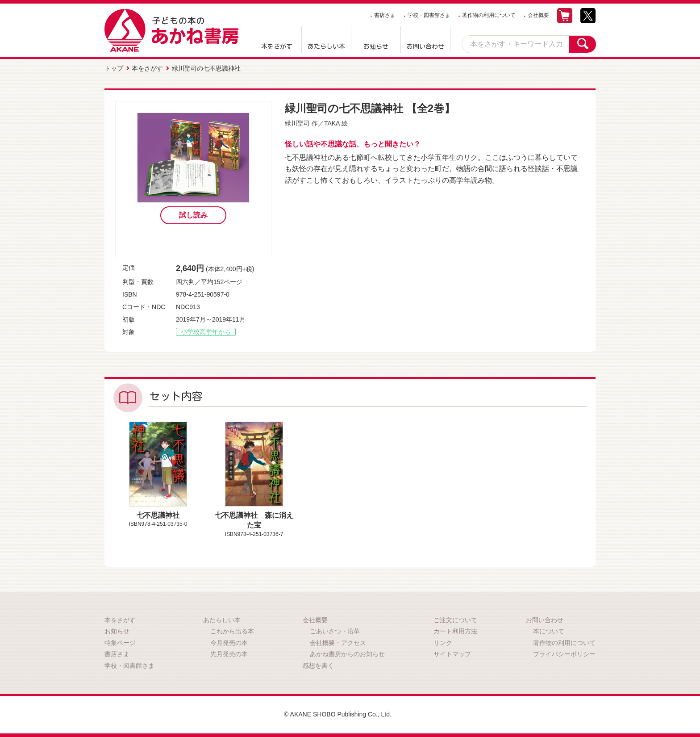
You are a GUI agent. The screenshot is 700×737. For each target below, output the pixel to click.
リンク (443, 643)
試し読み (193, 215)
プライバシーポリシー (564, 654)
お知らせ (376, 46)
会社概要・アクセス (338, 643)
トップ (114, 68)
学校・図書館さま (429, 15)
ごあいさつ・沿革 (335, 631)
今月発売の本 (229, 643)
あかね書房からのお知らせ (347, 654)
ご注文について (455, 620)
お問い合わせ (425, 46)
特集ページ (120, 643)
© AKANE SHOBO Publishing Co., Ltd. (338, 714)
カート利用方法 (455, 631)
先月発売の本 (229, 654)
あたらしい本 (326, 46)
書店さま (385, 15)
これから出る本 (232, 631)
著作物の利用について (489, 15)
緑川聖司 (297, 123)
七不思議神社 (158, 515)
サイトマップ (452, 654)
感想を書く (318, 666)
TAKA (332, 123)
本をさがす (277, 46)
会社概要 (538, 15)
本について (549, 631)
